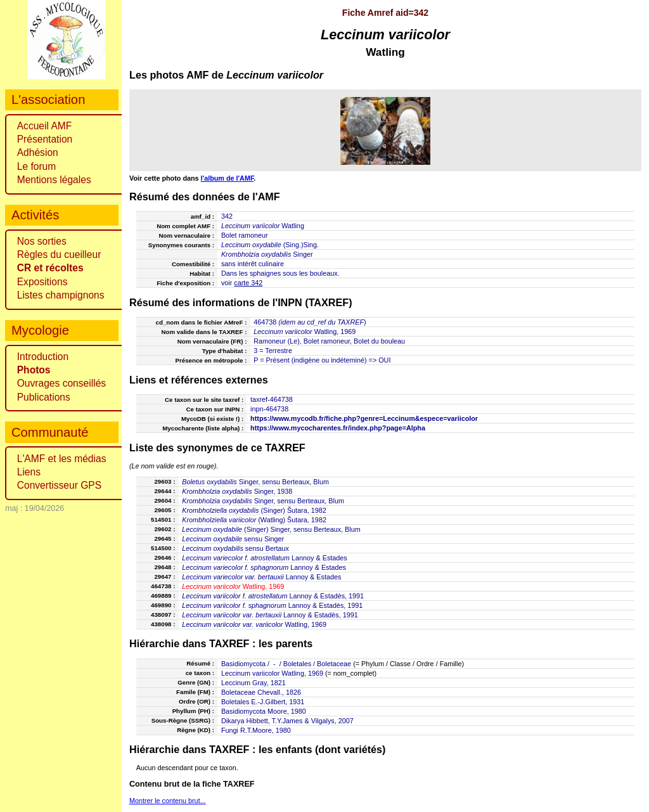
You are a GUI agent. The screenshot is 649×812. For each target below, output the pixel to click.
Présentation (45, 139)
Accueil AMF (45, 126)
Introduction (43, 357)
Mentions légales (54, 180)
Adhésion (38, 152)
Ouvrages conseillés (61, 383)
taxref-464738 (272, 399)
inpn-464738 (269, 409)
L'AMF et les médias (62, 459)
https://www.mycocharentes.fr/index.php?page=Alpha (338, 428)
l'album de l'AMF (228, 178)
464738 (265, 322)
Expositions (42, 282)
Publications (44, 397)
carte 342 (248, 283)
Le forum (37, 166)
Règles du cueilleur (59, 255)
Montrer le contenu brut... (168, 801)
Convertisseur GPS (59, 485)
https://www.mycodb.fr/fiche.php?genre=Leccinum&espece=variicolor (364, 418)
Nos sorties (42, 241)
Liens (29, 472)
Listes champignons (61, 295)
